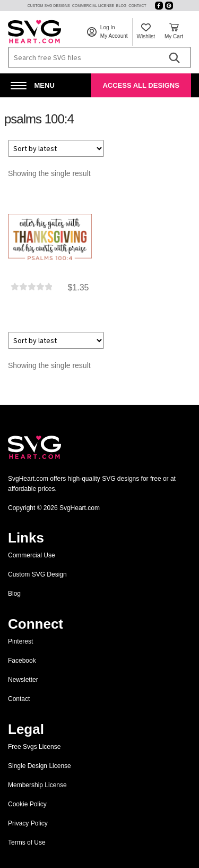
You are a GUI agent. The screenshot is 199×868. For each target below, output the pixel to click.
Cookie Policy (27, 804)
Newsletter (23, 680)
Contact (137, 6)
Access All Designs (141, 85)
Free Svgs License (34, 747)
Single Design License (40, 766)
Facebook (22, 661)
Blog (121, 6)
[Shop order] (56, 148)
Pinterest (20, 641)
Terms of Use (27, 842)
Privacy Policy (28, 823)
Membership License (37, 785)
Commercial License (93, 6)
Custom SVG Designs (48, 6)
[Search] (174, 57)
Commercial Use (32, 555)
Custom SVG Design (37, 574)
